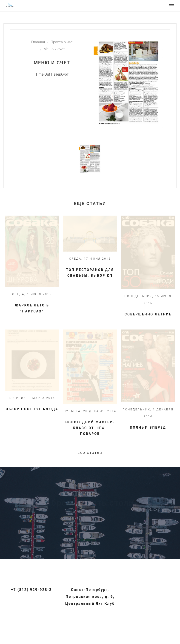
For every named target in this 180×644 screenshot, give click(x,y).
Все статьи (90, 453)
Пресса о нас (62, 42)
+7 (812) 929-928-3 (31, 590)
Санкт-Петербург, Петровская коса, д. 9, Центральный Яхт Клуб (90, 597)
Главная (38, 42)
